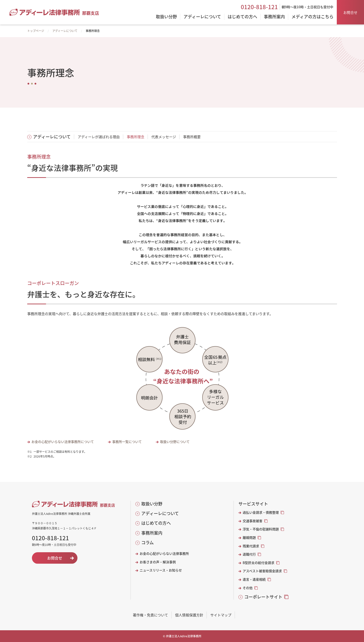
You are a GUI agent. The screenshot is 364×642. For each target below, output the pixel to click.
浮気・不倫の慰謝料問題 (261, 529)
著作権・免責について (150, 615)
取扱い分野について (175, 442)
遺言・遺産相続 (254, 579)
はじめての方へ (156, 523)
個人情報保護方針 (189, 615)
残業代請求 (251, 546)
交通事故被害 (253, 521)
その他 (248, 588)
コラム (148, 542)
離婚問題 (249, 538)
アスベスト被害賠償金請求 (262, 571)
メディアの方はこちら (312, 17)
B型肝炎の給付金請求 (259, 563)
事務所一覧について (127, 442)
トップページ (36, 31)
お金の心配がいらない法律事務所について (63, 442)
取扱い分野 (152, 504)
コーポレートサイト (263, 597)
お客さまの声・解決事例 (158, 562)
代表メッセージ (164, 137)
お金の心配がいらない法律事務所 (164, 554)
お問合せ (350, 12)
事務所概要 (192, 137)
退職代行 (249, 554)
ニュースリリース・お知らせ (161, 570)
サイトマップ (221, 615)
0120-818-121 (259, 7)
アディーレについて (65, 31)
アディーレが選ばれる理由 (99, 137)
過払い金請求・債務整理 (261, 512)
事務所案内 (152, 533)
